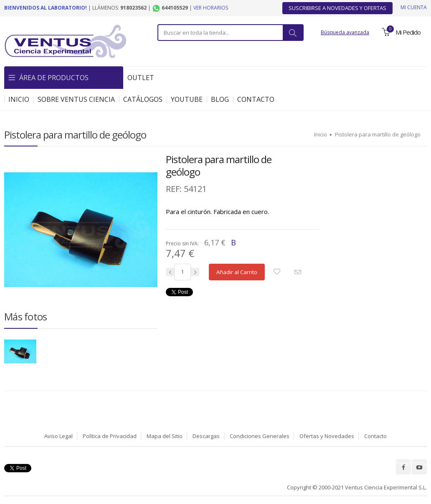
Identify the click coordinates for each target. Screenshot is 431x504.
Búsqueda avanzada (345, 32)
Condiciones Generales (260, 436)
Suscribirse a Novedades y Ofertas (337, 8)
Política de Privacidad (110, 436)
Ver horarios (211, 8)
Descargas (206, 436)
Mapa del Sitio (165, 436)
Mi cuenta (414, 7)
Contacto (375, 436)
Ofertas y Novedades (327, 436)
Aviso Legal (58, 436)
